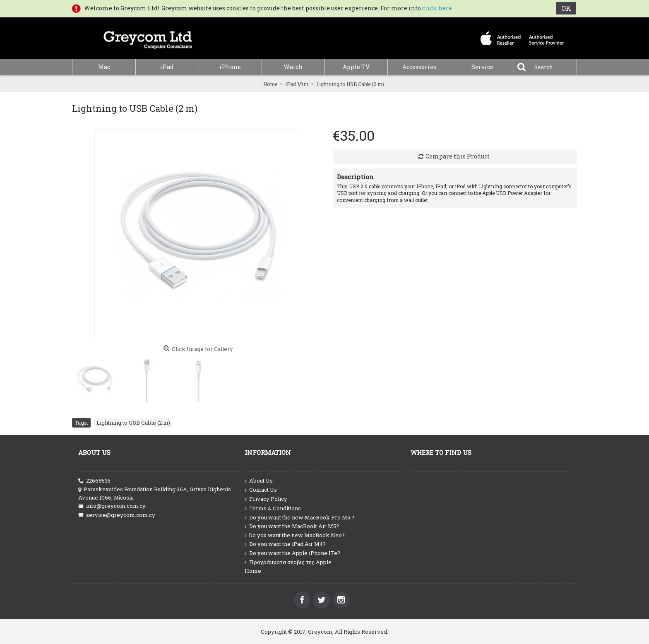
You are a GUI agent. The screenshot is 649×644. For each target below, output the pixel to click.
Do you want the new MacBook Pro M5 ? (299, 518)
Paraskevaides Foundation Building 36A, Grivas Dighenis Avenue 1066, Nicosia (155, 493)
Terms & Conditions (273, 508)
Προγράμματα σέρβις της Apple (288, 562)
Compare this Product (458, 156)
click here (437, 8)
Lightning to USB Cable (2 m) (133, 423)
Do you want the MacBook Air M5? (292, 526)
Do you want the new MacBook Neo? (295, 535)
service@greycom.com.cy (117, 515)
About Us (259, 481)
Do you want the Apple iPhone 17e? (292, 553)
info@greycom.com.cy (112, 506)
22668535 (94, 481)
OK (567, 8)
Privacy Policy (266, 499)
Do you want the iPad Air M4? (285, 544)
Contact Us (261, 490)
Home (253, 571)
